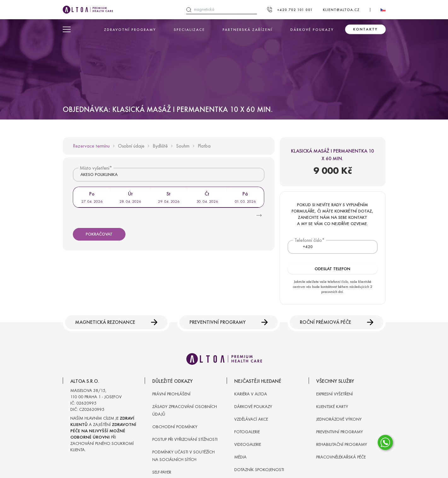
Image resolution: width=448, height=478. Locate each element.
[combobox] (169, 175)
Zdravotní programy (130, 30)
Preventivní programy (229, 322)
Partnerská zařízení (248, 30)
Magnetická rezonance (116, 322)
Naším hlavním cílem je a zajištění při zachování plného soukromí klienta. (103, 434)
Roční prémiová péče (337, 322)
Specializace (189, 30)
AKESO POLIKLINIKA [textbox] (99, 175)
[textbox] (304, 247)
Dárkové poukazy (312, 30)
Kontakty (365, 29)
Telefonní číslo (308, 240)
